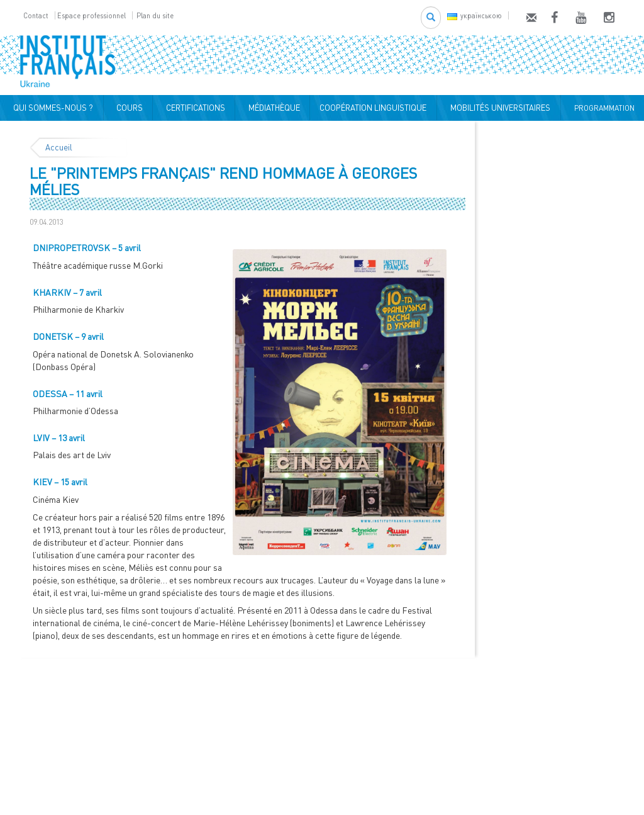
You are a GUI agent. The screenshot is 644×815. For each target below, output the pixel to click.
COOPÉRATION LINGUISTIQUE (373, 108)
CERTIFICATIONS (194, 108)
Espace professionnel (92, 15)
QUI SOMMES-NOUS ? (51, 108)
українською (475, 15)
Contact (36, 15)
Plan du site (155, 15)
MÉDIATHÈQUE (272, 108)
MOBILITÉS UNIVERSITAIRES (498, 108)
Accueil (59, 147)
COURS (128, 108)
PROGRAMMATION (602, 108)
